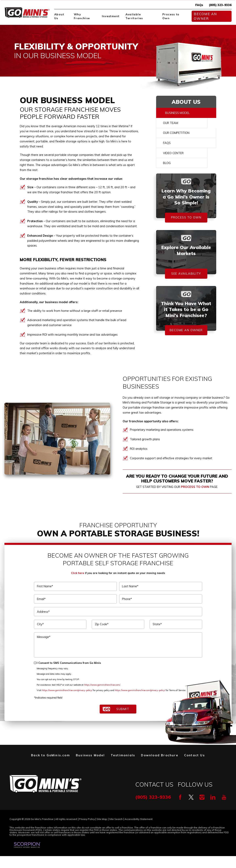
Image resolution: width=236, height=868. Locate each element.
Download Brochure (160, 755)
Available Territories (134, 16)
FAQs (199, 5)
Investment (111, 16)
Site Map (102, 819)
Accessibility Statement (139, 819)
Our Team (171, 123)
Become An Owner (205, 16)
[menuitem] (61, 16)
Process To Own (186, 217)
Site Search (116, 819)
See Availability (186, 274)
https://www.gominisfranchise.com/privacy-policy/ (67, 690)
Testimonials (123, 755)
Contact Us (195, 755)
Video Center (173, 153)
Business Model (178, 113)
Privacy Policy (87, 819)
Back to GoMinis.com (51, 755)
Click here (78, 573)
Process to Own (171, 16)
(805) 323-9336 (220, 5)
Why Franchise (82, 16)
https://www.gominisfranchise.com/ (102, 685)
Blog (167, 163)
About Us (59, 16)
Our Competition (176, 133)
